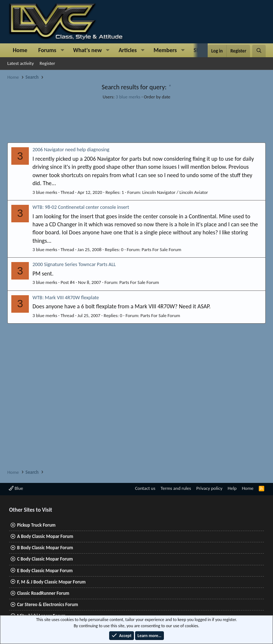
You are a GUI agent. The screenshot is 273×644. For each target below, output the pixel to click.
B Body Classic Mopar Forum (45, 548)
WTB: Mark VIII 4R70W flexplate (66, 298)
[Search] (259, 51)
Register (48, 63)
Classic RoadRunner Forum (43, 593)
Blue (16, 488)
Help (232, 488)
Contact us (145, 488)
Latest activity (21, 63)
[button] (62, 50)
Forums (47, 50)
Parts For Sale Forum (162, 249)
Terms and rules (176, 488)
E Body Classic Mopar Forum (45, 571)
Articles (128, 50)
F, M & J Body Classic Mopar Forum (51, 582)
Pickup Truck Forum (36, 525)
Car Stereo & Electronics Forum (48, 604)
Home (20, 50)
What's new (87, 50)
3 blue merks (128, 97)
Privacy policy (209, 488)
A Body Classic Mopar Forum (45, 536)
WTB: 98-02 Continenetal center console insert (81, 207)
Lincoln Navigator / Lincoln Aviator (175, 192)
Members (165, 50)
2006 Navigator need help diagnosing (71, 150)
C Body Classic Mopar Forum (45, 559)
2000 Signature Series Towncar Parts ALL (74, 264)
